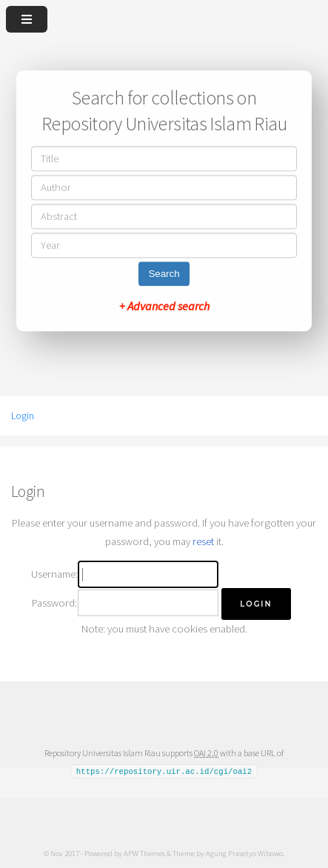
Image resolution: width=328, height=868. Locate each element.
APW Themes (144, 852)
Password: (54, 603)
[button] (256, 604)
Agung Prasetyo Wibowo (244, 852)
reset (203, 541)
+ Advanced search (164, 307)
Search (164, 274)
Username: (54, 574)
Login (23, 415)
